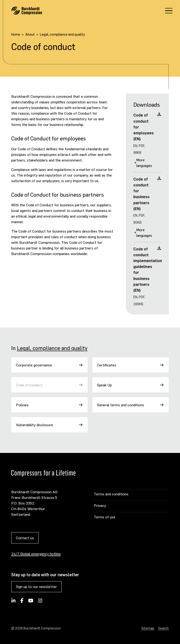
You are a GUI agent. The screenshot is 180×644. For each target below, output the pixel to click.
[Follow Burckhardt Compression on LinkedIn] (13, 602)
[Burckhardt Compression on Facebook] (22, 602)
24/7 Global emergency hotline (36, 554)
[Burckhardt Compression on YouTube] (31, 602)
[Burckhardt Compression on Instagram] (40, 602)
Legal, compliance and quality (52, 348)
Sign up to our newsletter (36, 586)
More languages (144, 163)
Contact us (25, 538)
